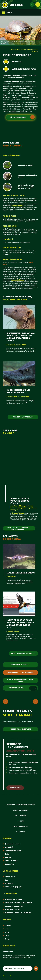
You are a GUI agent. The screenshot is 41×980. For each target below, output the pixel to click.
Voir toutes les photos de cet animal (21, 680)
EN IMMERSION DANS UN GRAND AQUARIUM (18, 391)
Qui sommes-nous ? (13, 844)
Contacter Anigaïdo (21, 810)
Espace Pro (9, 864)
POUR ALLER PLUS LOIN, (20, 298)
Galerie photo (20, 816)
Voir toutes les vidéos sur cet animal (17, 528)
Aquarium (9, 883)
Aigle (7, 932)
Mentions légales (20, 826)
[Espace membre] (32, 4)
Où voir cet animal (22, 117)
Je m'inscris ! (15, 788)
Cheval (8, 926)
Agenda (8, 857)
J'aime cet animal (23, 688)
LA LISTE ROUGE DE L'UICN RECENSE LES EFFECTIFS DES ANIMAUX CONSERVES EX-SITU (20, 624)
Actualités (9, 847)
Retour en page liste (20, 665)
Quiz (7, 854)
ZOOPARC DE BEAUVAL (14, 899)
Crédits (21, 821)
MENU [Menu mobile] (7, 12)
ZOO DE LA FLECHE (12, 910)
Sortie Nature (11, 877)
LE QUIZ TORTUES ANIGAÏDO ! (21, 573)
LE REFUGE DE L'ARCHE (14, 906)
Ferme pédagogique (13, 887)
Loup (7, 936)
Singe (7, 939)
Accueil (14, 50)
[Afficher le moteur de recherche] (38, 4)
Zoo (7, 880)
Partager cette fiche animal (20, 673)
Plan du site (20, 832)
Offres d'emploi (12, 861)
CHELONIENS (28, 50)
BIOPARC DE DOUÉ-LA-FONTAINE (18, 913)
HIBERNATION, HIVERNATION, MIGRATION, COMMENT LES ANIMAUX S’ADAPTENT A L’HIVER (21, 337)
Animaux (20, 50)
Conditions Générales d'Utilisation (20, 805)
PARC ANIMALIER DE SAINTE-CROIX (19, 903)
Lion (7, 929)
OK (36, 968)
